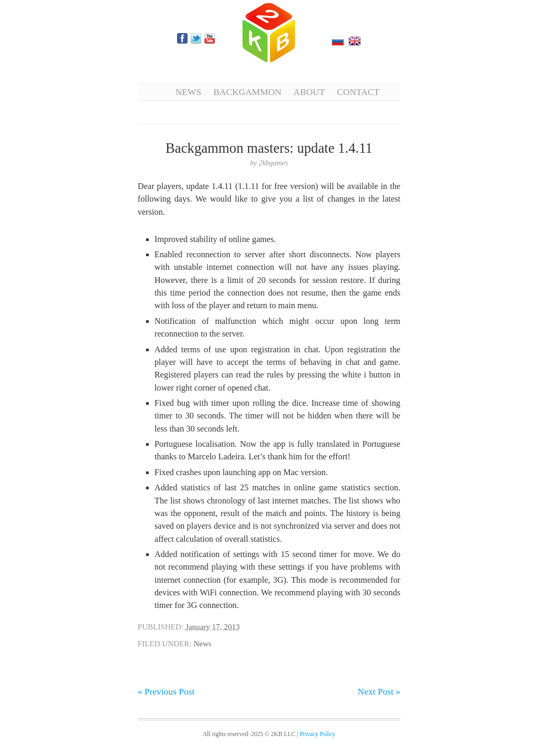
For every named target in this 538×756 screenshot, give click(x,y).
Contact (358, 92)
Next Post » (379, 691)
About (309, 92)
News (188, 92)
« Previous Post (166, 691)
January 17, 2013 (213, 627)
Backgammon (247, 92)
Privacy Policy (317, 734)
